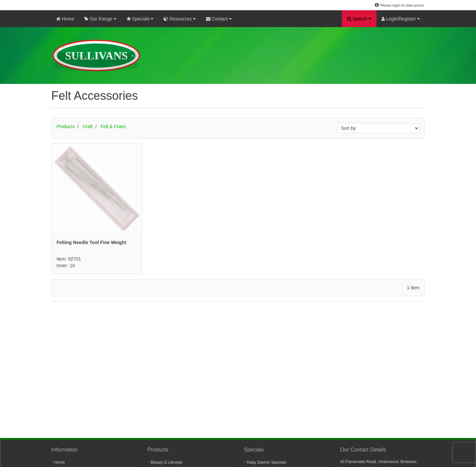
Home (65, 19)
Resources (180, 19)
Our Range (100, 19)
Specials (140, 19)
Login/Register (401, 19)
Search (359, 19)
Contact (219, 19)
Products (66, 126)
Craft (88, 126)
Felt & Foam (113, 126)
